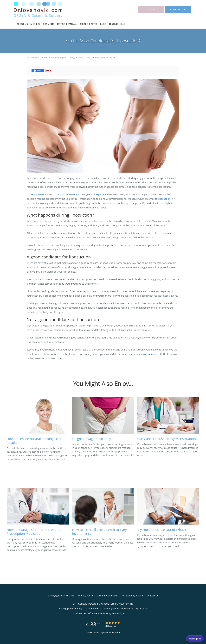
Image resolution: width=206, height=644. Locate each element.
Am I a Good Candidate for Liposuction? (98, 58)
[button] (178, 10)
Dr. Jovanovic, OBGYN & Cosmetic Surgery (46, 58)
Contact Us (153, 596)
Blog (72, 58)
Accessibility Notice (132, 596)
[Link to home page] (33, 9)
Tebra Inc (70, 596)
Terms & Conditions (107, 596)
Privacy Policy (86, 596)
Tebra (117, 632)
